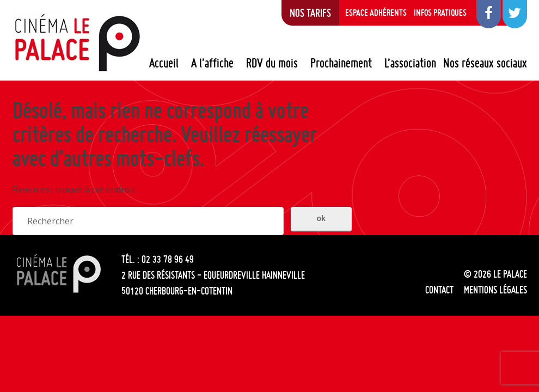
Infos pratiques (440, 13)
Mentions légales (495, 290)
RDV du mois (272, 63)
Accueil (164, 63)
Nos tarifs (310, 13)
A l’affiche (212, 63)
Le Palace (77, 42)
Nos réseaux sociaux (485, 63)
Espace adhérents (376, 13)
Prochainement (341, 63)
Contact (439, 290)
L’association (410, 63)
